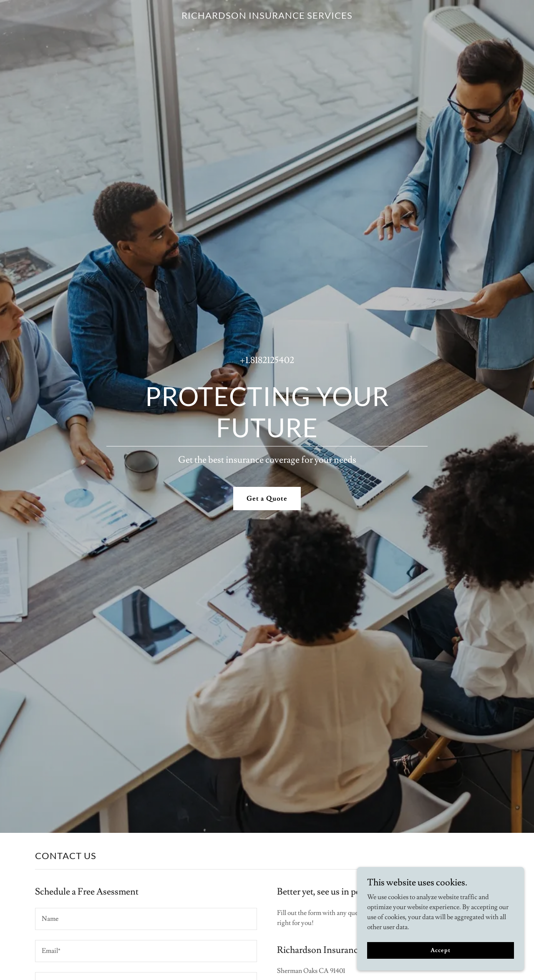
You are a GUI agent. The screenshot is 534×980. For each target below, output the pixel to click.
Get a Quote (267, 499)
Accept (440, 950)
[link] (267, 17)
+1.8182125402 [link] (267, 360)
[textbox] (146, 919)
